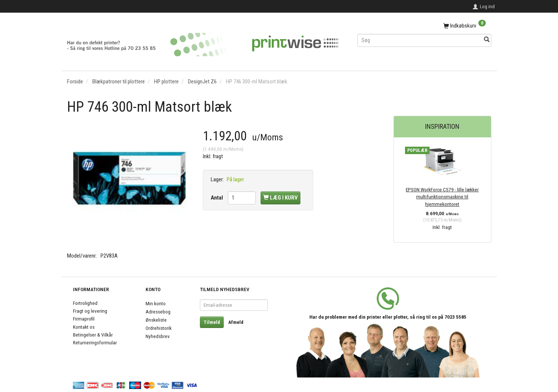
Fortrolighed (85, 303)
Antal (217, 198)
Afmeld (236, 322)
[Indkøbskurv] (424, 26)
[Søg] (487, 40)
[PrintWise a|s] (203, 42)
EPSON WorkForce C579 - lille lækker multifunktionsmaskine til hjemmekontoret (442, 197)
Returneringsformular (95, 342)
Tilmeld (212, 322)
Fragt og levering (90, 311)
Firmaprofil (84, 319)
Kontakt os (84, 327)
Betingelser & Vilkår (93, 335)
